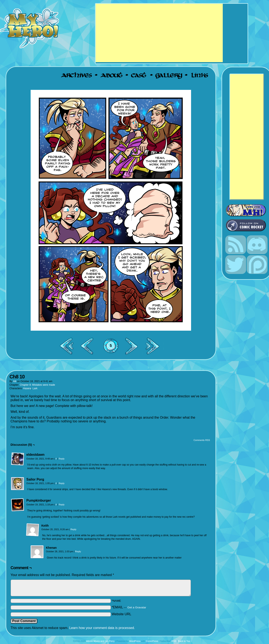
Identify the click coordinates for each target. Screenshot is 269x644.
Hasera (27, 388)
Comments (111, 349)
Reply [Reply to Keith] (73, 529)
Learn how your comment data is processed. (102, 628)
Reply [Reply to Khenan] (78, 551)
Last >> (154, 346)
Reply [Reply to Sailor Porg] (61, 483)
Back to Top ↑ (185, 641)
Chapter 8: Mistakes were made (37, 385)
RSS (174, 641)
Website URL (121, 614)
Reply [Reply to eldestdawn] (61, 459)
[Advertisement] (159, 33)
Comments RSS (202, 440)
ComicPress (152, 641)
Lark (35, 388)
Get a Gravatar (137, 607)
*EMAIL (129, 607)
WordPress (135, 641)
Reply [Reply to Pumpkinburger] (61, 505)
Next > (133, 346)
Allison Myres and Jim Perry (100, 641)
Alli (15, 381)
